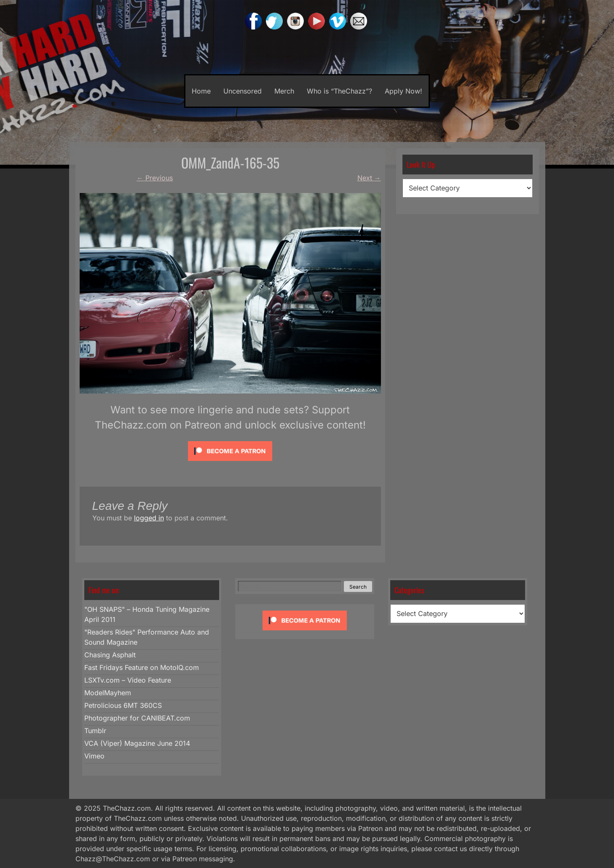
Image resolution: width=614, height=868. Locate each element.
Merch (284, 91)
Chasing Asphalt (110, 655)
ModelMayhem (108, 693)
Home (201, 91)
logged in (149, 518)
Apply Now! (404, 91)
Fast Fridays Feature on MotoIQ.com (142, 667)
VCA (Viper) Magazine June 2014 (137, 743)
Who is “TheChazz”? (339, 91)
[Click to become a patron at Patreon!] (230, 463)
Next (369, 178)
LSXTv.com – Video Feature (128, 680)
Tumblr (95, 731)
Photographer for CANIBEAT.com (137, 718)
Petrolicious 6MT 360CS (123, 705)
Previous (155, 178)
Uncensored (243, 91)
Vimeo (94, 756)
